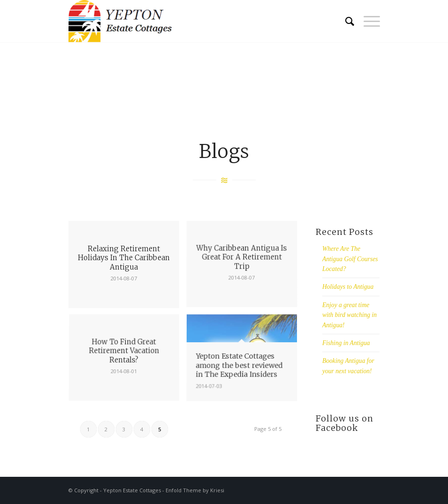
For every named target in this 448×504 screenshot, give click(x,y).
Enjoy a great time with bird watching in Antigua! (349, 315)
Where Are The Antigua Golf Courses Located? (350, 259)
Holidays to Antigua (348, 287)
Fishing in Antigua (346, 343)
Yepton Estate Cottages (132, 490)
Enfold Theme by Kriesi (195, 490)
